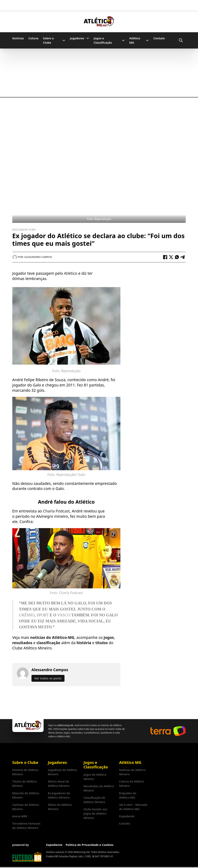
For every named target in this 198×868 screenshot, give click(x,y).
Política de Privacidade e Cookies (90, 845)
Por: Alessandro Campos (32, 257)
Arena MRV (20, 816)
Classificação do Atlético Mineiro (94, 800)
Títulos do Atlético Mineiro (25, 783)
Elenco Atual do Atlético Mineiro (59, 783)
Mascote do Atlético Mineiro (26, 795)
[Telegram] (183, 257)
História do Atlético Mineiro (25, 772)
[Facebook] (165, 257)
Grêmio (27, 615)
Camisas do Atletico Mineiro (26, 807)
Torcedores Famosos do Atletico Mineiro (26, 826)
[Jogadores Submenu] (88, 38)
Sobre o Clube (48, 40)
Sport (43, 615)
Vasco (64, 615)
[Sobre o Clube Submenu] (64, 40)
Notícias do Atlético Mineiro (132, 772)
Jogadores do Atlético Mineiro (63, 772)
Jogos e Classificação (103, 40)
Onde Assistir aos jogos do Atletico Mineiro (95, 813)
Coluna (34, 38)
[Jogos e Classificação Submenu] (123, 40)
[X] (171, 257)
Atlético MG (135, 40)
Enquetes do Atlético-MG (128, 795)
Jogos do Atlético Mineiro (95, 777)
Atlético (70, 273)
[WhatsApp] (177, 257)
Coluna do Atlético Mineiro (132, 783)
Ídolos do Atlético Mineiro (60, 807)
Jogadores (77, 38)
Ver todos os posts (48, 678)
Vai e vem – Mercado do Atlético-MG (133, 807)
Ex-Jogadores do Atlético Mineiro (59, 795)
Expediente (127, 816)
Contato (159, 38)
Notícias (18, 38)
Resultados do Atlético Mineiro (99, 788)
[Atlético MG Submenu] (147, 40)
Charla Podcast (56, 511)
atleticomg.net (65, 725)
